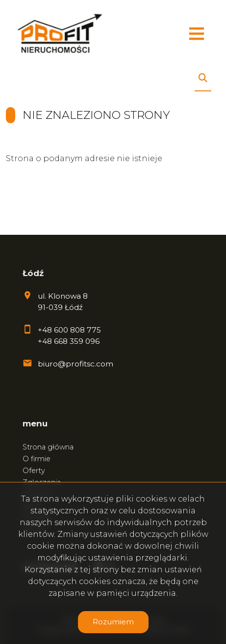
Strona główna (48, 447)
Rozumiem (113, 622)
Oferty (34, 471)
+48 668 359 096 (69, 341)
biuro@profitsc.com (75, 364)
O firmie (37, 459)
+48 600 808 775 (69, 330)
